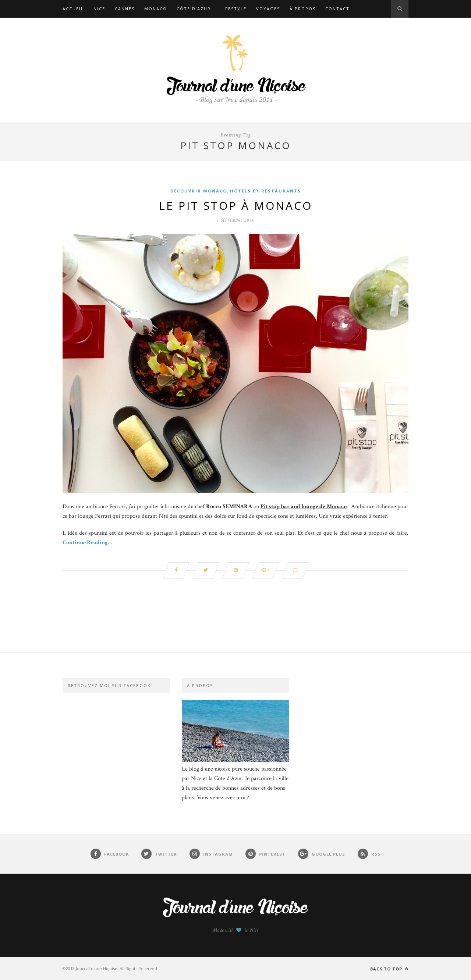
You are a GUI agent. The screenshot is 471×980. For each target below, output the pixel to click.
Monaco (156, 9)
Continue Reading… (87, 543)
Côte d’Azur (194, 9)
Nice (99, 9)
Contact (337, 9)
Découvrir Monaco (199, 191)
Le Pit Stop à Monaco (236, 206)
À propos (303, 9)
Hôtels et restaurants (265, 191)
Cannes (125, 9)
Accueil (73, 9)
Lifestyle (233, 9)
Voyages (268, 9)
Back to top (389, 969)
